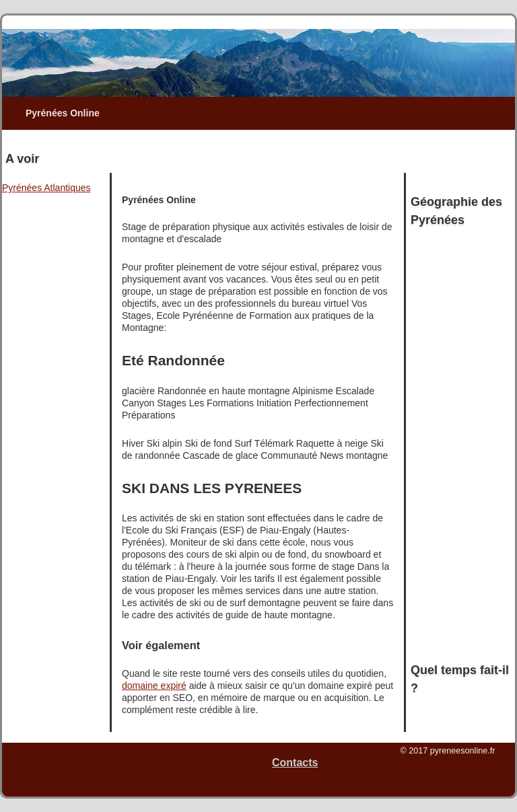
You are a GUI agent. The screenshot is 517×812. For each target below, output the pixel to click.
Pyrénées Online (63, 113)
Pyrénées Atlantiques (46, 188)
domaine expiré (154, 686)
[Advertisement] (266, 150)
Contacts (295, 763)
